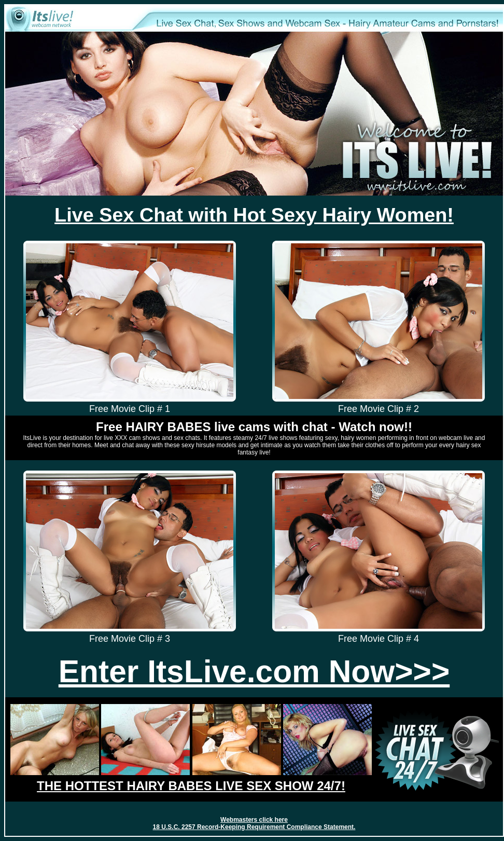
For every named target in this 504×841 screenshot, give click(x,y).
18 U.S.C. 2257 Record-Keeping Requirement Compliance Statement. (254, 827)
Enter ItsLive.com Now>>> (254, 671)
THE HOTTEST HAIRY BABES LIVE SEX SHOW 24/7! (191, 786)
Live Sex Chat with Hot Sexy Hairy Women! (254, 215)
